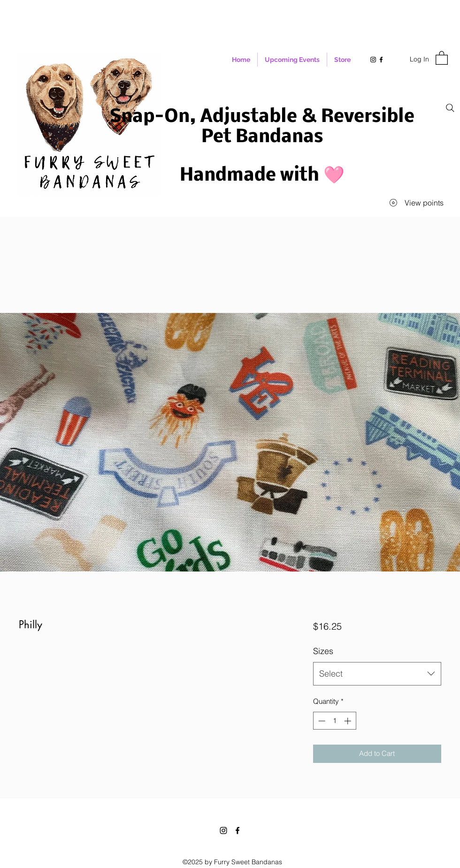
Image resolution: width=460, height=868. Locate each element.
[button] (442, 57)
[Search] (450, 108)
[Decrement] (321, 721)
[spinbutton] (334, 721)
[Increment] (349, 721)
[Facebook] (238, 830)
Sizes (323, 651)
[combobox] (377, 674)
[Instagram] (223, 830)
